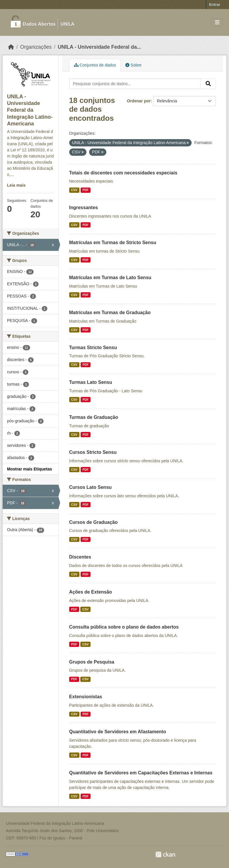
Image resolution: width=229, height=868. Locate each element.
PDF (85, 190)
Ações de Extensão (91, 592)
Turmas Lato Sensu (91, 382)
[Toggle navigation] (217, 23)
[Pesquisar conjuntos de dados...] (135, 84)
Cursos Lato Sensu (91, 487)
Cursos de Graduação (93, 522)
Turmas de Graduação (94, 417)
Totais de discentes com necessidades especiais (123, 173)
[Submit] (208, 84)
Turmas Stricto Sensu (93, 348)
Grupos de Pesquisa (92, 662)
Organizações (36, 47)
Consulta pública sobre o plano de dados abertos (124, 627)
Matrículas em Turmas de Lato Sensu (110, 278)
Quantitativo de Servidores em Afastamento (118, 732)
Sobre (133, 65)
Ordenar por (139, 101)
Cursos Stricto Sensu (93, 452)
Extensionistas (86, 697)
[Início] (11, 47)
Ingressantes (84, 208)
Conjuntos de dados (95, 65)
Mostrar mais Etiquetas (30, 469)
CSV (74, 190)
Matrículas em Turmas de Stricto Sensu (113, 243)
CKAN (165, 854)
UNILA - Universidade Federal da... (99, 47)
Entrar (215, 5)
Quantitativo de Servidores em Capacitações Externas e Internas (141, 773)
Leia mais (16, 185)
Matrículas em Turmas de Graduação (110, 313)
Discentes (80, 557)
